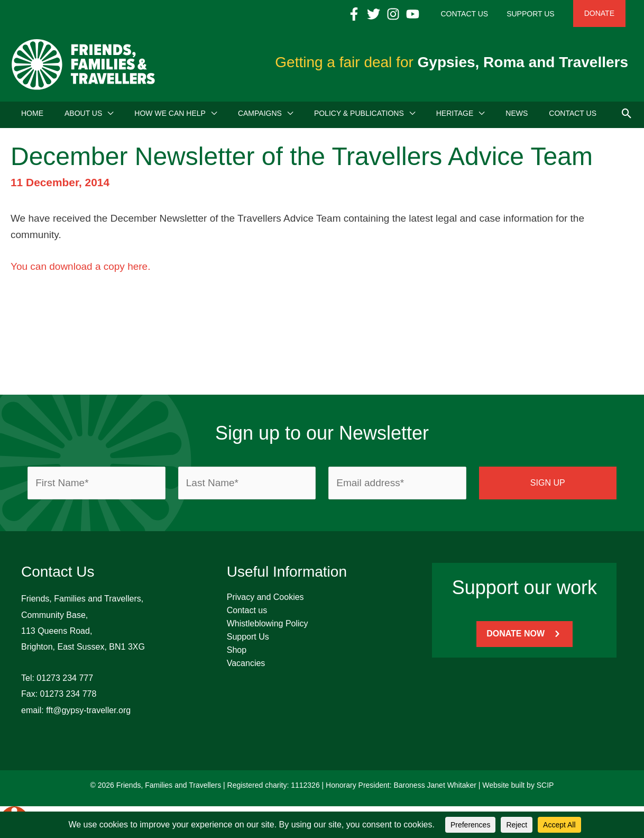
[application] (108, 116)
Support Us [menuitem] (248, 640)
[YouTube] (436, 14)
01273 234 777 (65, 681)
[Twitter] (397, 14)
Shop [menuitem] (237, 653)
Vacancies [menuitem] (246, 666)
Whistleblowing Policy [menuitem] (268, 627)
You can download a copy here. (80, 270)
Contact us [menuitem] (247, 613)
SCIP (545, 788)
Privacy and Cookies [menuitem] (265, 600)
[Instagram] (417, 14)
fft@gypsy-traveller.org (88, 713)
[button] (627, 116)
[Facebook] (378, 14)
